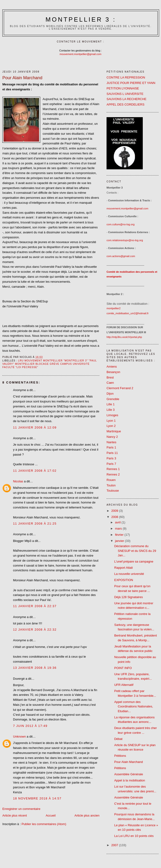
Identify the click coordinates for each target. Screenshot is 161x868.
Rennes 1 (113, 469)
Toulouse (113, 491)
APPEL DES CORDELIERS (125, 104)
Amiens (112, 367)
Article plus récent (15, 815)
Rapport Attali (123, 568)
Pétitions (120, 756)
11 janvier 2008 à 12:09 (35, 427)
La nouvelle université (129, 574)
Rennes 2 (113, 474)
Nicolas (18, 481)
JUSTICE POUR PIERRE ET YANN (131, 83)
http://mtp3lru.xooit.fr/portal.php (124, 337)
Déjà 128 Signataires (128, 597)
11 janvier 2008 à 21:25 (35, 524)
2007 (115, 845)
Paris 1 (111, 447)
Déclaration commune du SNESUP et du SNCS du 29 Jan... (135, 551)
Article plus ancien (87, 815)
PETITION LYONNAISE (123, 88)
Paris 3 (111, 458)
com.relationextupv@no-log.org (125, 240)
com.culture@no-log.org (121, 224)
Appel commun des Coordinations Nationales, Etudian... (134, 706)
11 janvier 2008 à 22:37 (35, 606)
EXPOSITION (123, 580)
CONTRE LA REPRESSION (126, 77)
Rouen (111, 480)
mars (119, 529)
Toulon (111, 485)
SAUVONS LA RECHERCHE (126, 99)
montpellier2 (114, 308)
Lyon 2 (111, 426)
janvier (120, 541)
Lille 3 (111, 410)
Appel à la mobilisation (130, 780)
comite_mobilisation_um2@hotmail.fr (128, 313)
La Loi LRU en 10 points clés (134, 836)
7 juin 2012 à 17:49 (30, 726)
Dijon (110, 394)
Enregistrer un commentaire (21, 809)
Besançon (113, 372)
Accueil (51, 815)
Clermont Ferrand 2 (120, 388)
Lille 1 (111, 404)
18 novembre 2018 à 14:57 (37, 798)
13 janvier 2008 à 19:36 (35, 668)
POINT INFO (123, 668)
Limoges (112, 415)
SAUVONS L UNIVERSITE (125, 94)
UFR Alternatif (124, 685)
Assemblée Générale (128, 774)
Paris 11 (112, 453)
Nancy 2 (112, 437)
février (120, 535)
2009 (115, 511)
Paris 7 (111, 464)
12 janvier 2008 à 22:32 (35, 630)
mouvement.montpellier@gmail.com (80, 54)
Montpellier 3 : (81, 19)
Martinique (114, 431)
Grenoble (113, 399)
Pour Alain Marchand (128, 762)
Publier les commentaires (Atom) (44, 824)
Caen (110, 383)
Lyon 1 (111, 421)
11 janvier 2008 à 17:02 (35, 471)
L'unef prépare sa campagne (134, 561)
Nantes (111, 442)
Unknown (19, 736)
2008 (115, 517)
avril (118, 522)
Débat (118, 739)
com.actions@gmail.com (121, 256)
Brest (110, 377)
